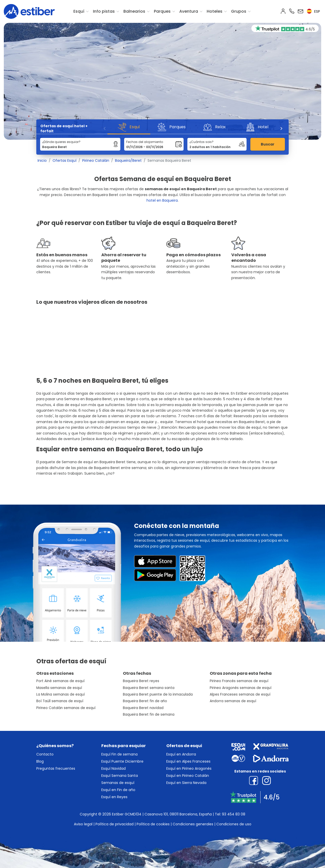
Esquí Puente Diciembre (122, 761)
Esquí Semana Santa (120, 776)
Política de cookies (153, 824)
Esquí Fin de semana (119, 754)
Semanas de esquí (118, 783)
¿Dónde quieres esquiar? (61, 142)
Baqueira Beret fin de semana (149, 714)
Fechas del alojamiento (145, 142)
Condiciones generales (193, 824)
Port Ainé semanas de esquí (60, 681)
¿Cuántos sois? (201, 142)
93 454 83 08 (234, 814)
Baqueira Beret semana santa (149, 688)
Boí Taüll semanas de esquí (60, 701)
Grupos (239, 11)
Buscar (268, 144)
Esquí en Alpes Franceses (188, 761)
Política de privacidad (115, 824)
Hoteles (215, 11)
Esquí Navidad (113, 768)
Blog (40, 761)
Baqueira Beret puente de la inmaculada (158, 694)
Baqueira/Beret (128, 160)
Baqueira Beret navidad (143, 708)
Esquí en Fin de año (118, 790)
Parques (162, 11)
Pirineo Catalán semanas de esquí (66, 708)
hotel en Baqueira (162, 200)
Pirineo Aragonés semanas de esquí (241, 688)
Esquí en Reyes (114, 797)
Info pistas (104, 11)
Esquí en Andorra (181, 754)
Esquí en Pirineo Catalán (188, 776)
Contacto (45, 754)
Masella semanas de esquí (59, 688)
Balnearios (134, 11)
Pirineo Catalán (96, 160)
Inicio (42, 160)
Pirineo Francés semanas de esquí (239, 681)
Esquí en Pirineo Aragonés (189, 768)
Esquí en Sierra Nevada (186, 783)
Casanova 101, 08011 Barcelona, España (178, 814)
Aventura (189, 11)
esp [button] (313, 11)
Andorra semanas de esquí (233, 701)
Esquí (79, 11)
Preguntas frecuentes (56, 768)
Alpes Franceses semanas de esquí (240, 694)
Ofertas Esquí (64, 160)
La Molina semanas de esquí (61, 694)
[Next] (281, 128)
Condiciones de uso (234, 824)
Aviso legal (83, 824)
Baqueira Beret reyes (141, 681)
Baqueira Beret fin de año (145, 701)
